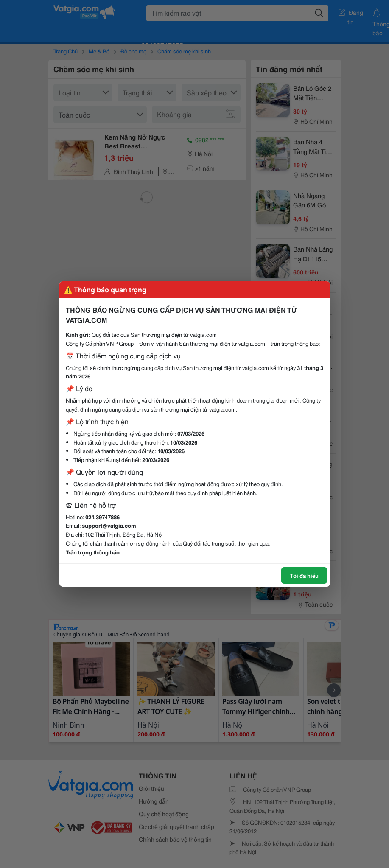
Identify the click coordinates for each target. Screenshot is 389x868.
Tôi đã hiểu (304, 575)
